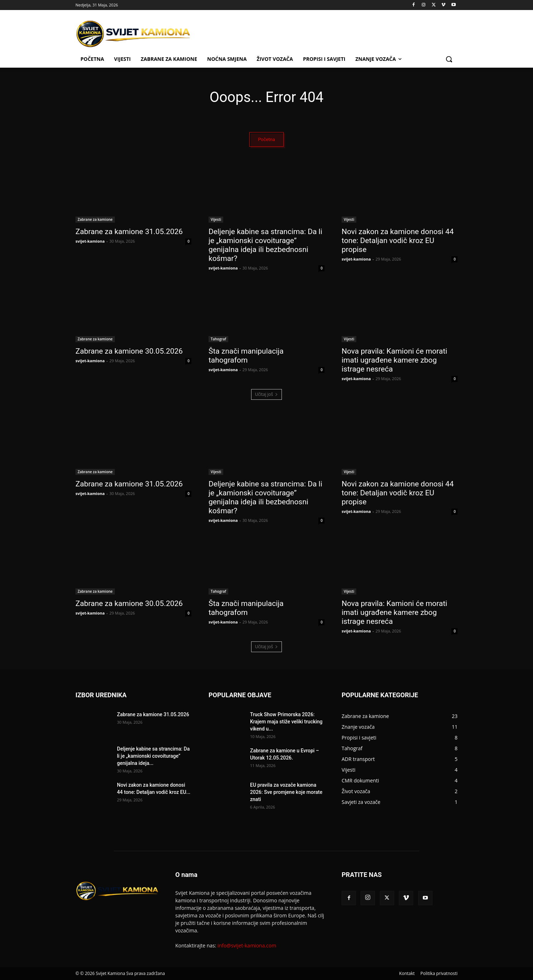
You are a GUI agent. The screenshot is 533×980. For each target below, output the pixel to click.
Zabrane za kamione (95, 219)
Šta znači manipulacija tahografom (246, 356)
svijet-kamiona (90, 241)
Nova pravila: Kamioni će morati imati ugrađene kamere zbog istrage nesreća (394, 360)
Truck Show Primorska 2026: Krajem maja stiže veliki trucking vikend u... (286, 722)
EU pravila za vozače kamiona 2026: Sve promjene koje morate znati (286, 792)
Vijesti (216, 219)
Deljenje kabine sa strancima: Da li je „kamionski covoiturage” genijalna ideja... (153, 756)
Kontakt (407, 973)
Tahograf (218, 339)
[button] (449, 59)
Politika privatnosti (439, 973)
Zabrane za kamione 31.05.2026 (129, 232)
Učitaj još (267, 394)
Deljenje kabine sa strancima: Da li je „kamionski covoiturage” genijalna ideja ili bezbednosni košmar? (265, 245)
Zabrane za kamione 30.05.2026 (129, 351)
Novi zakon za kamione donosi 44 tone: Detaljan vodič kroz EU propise (398, 241)
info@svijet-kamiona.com (247, 945)
